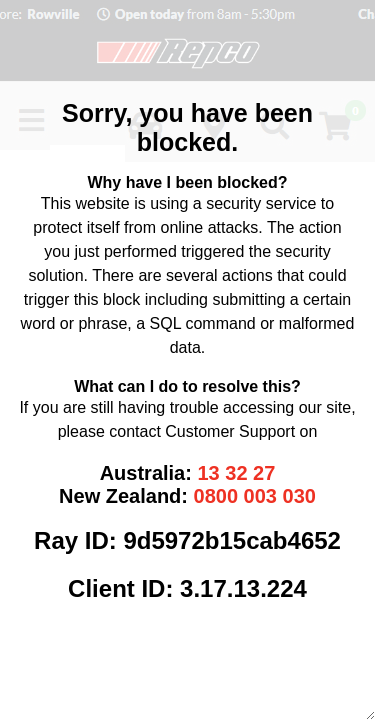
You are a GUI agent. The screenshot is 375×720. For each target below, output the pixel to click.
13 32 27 (236, 473)
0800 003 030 (255, 496)
